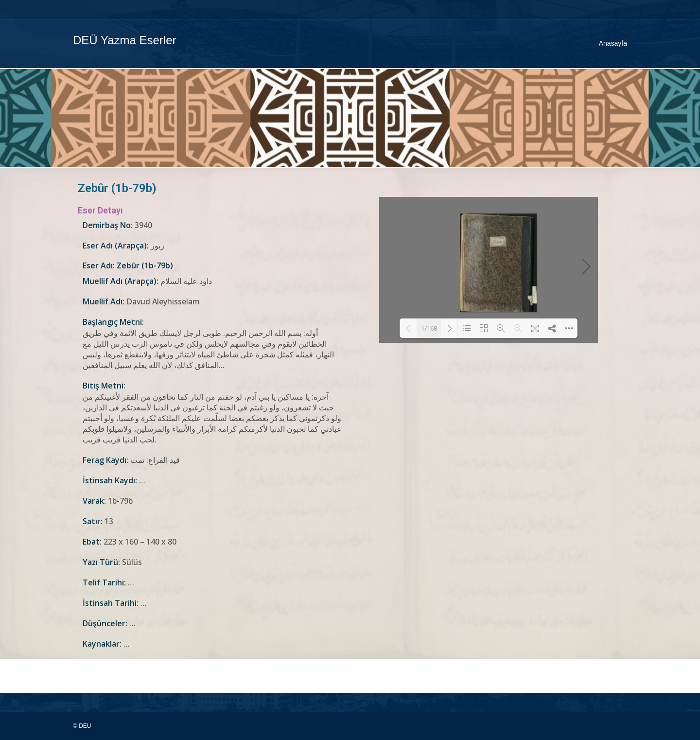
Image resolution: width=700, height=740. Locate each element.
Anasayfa (613, 43)
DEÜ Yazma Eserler (125, 40)
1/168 (429, 328)
